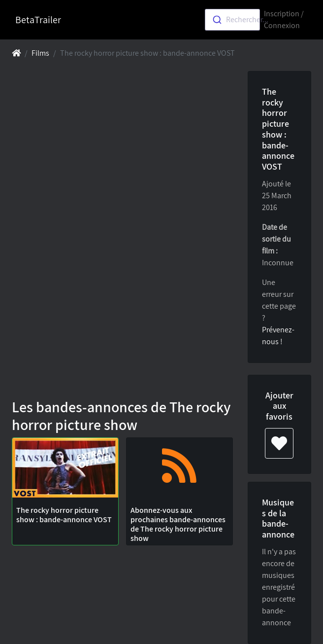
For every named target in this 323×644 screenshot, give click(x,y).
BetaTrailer (38, 20)
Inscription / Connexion (284, 19)
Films (40, 53)
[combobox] (232, 20)
